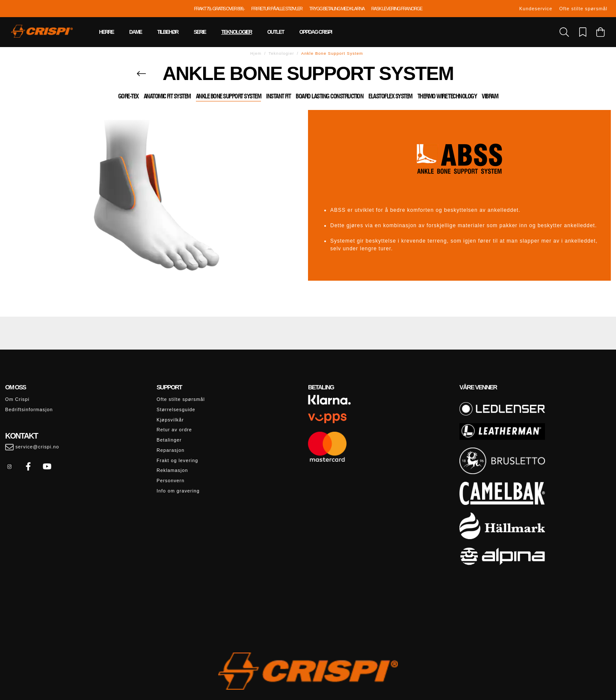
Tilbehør (167, 32)
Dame (135, 32)
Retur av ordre (174, 430)
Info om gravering (178, 491)
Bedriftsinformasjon (29, 409)
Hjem (256, 53)
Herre (107, 32)
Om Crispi (17, 399)
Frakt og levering (177, 460)
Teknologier (237, 32)
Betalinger (169, 440)
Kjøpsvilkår (170, 420)
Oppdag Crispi (316, 32)
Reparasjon (170, 450)
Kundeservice (536, 9)
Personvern (170, 481)
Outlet (276, 32)
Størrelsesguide (176, 409)
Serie (200, 32)
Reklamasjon (172, 470)
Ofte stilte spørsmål (583, 9)
